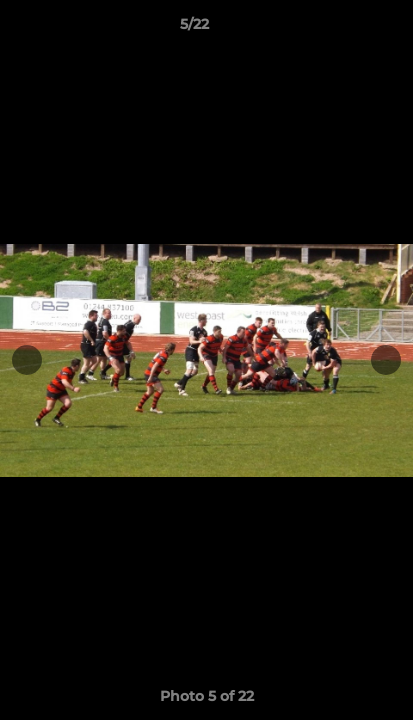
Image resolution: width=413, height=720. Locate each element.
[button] (341, 29)
